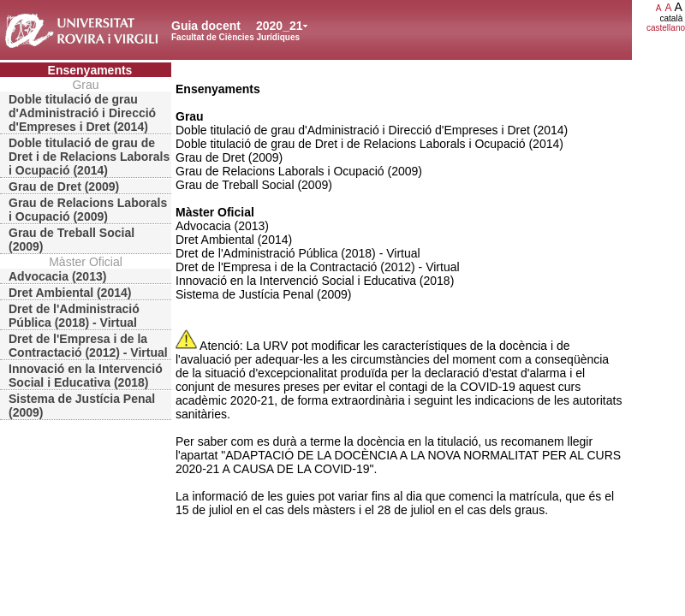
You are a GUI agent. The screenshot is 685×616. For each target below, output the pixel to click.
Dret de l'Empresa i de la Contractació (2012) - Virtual (88, 346)
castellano (666, 28)
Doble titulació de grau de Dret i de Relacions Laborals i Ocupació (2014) (89, 157)
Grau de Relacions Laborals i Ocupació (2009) (88, 210)
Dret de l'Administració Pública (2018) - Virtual (74, 316)
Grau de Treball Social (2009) (71, 240)
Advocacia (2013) (57, 276)
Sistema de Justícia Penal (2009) (82, 406)
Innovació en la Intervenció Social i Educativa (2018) (86, 376)
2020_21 (280, 26)
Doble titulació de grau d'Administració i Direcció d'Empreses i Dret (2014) (82, 113)
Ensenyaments (90, 70)
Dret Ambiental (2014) (70, 293)
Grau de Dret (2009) (64, 187)
